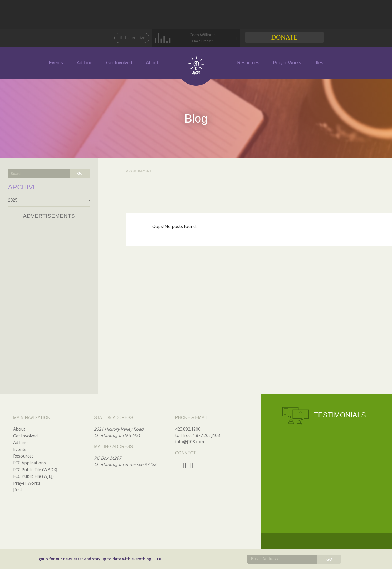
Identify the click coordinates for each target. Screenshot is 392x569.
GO (329, 559)
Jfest (305, 62)
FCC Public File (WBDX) (35, 470)
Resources (244, 62)
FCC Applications (30, 463)
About (153, 62)
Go (80, 173)
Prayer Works (277, 62)
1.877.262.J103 (206, 435)
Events (71, 62)
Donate (284, 37)
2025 (13, 200)
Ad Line (95, 62)
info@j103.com (190, 442)
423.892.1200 (188, 429)
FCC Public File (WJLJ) (33, 476)
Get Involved (125, 62)
